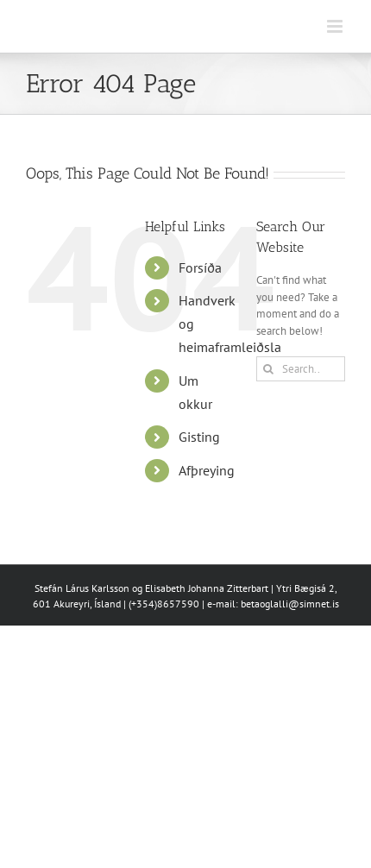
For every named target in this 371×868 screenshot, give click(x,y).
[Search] (269, 369)
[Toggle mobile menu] (336, 26)
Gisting (199, 437)
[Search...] (301, 369)
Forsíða (200, 267)
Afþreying (207, 470)
